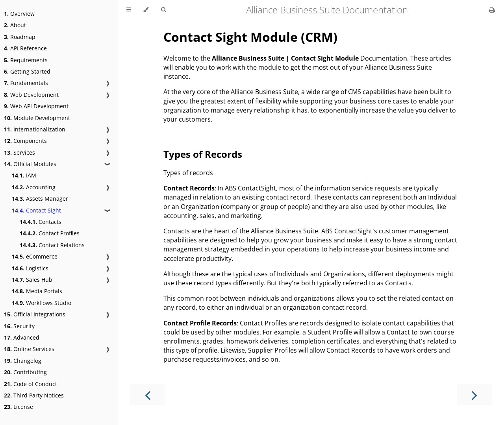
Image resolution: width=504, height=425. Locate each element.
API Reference (25, 48)
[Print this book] (492, 10)
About (15, 25)
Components (25, 141)
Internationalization (35, 129)
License (19, 407)
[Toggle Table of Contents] (129, 10)
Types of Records (203, 154)
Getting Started (27, 71)
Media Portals (37, 291)
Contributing (25, 372)
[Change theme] (146, 10)
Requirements (26, 60)
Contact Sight (36, 210)
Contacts (41, 222)
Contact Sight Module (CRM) (250, 37)
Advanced (22, 337)
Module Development (37, 118)
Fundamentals (26, 83)
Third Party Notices (34, 395)
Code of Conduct (31, 384)
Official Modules (30, 164)
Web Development (31, 95)
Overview (19, 14)
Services (19, 152)
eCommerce (35, 256)
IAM (24, 175)
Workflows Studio (42, 303)
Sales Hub (32, 280)
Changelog (23, 361)
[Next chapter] (474, 395)
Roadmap (20, 37)
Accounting (34, 187)
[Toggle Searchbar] (163, 10)
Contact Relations (52, 245)
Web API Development (36, 106)
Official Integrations (35, 314)
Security (19, 326)
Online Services (29, 349)
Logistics (30, 268)
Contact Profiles (50, 233)
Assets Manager (40, 199)
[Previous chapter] (148, 395)
